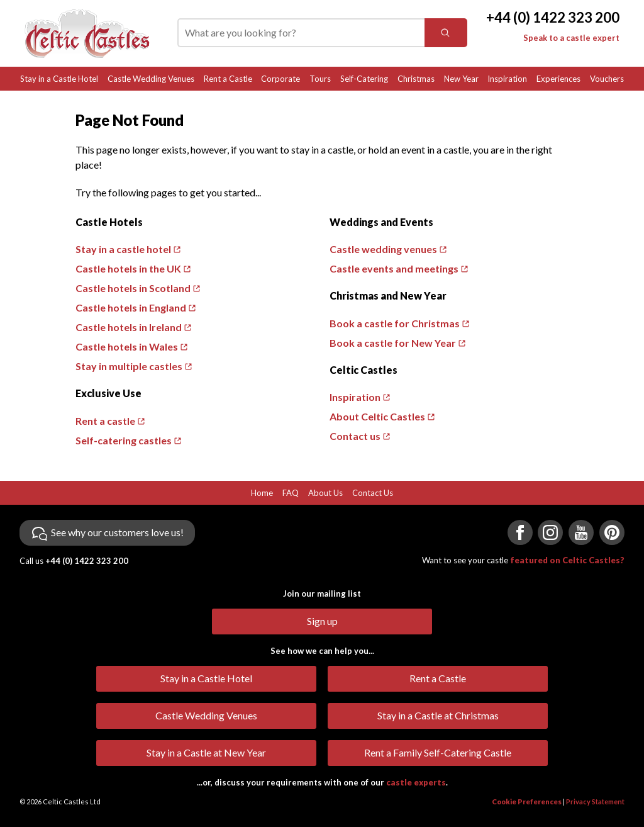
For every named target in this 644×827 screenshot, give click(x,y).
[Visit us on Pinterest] (612, 532)
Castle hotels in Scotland (133, 288)
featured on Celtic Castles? (567, 560)
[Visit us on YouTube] (581, 532)
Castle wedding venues (383, 249)
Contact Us (373, 493)
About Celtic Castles (377, 416)
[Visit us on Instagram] (550, 532)
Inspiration (507, 79)
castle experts (416, 782)
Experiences (558, 79)
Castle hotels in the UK (128, 268)
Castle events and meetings (394, 268)
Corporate (280, 79)
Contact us (355, 436)
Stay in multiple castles (129, 366)
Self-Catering (364, 79)
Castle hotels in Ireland (129, 327)
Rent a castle (105, 421)
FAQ (291, 493)
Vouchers (607, 79)
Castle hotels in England (131, 307)
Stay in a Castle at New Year (206, 752)
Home (262, 493)
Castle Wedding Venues (151, 79)
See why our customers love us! (117, 532)
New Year (461, 79)
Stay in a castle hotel (123, 249)
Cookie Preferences (527, 802)
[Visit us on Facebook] (520, 532)
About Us (325, 493)
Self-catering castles (124, 440)
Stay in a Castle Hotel (59, 79)
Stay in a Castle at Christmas (438, 715)
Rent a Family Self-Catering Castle (438, 752)
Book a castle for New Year (393, 343)
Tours (320, 79)
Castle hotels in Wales (127, 346)
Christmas (416, 79)
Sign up (322, 621)
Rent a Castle (228, 79)
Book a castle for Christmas (395, 323)
